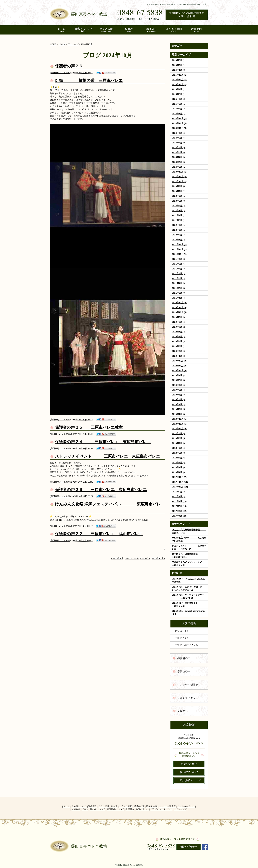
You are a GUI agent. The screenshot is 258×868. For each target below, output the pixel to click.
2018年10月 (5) (179, 429)
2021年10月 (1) (179, 254)
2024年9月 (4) (179, 133)
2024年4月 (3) (179, 157)
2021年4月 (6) (179, 283)
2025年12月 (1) (179, 75)
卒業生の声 (152, 806)
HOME (53, 44)
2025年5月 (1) (179, 104)
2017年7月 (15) (179, 501)
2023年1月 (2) (179, 211)
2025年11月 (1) (179, 80)
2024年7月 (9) (179, 143)
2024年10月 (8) (179, 128)
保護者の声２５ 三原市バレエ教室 (89, 427)
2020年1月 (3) (179, 356)
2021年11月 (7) (179, 249)
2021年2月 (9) (179, 293)
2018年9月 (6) (179, 434)
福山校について (97, 809)
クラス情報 (104, 806)
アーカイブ (184, 55)
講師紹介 (92, 806)
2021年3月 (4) (179, 288)
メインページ (131, 558)
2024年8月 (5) (179, 138)
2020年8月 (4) (179, 322)
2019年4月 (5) (179, 399)
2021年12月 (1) (179, 244)
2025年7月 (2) (179, 99)
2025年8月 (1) (179, 94)
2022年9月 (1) (179, 215)
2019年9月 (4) (179, 375)
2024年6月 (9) (179, 147)
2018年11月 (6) (179, 424)
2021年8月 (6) (179, 264)
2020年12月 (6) (179, 303)
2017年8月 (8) (179, 496)
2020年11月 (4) (179, 307)
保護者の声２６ (69, 66)
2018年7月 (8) (179, 443)
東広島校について (115, 809)
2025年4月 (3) (179, 109)
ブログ (62, 44)
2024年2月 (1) (179, 167)
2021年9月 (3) (179, 259)
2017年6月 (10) (179, 506)
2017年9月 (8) (179, 492)
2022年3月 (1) (179, 230)
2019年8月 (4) (179, 380)
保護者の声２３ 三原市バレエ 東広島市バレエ (101, 490)
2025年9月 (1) (179, 89)
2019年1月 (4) (179, 414)
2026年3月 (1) (179, 60)
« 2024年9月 (117, 558)
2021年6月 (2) (179, 273)
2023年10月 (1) (179, 181)
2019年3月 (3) (179, 404)
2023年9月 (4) (179, 186)
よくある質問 (126, 806)
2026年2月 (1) (179, 65)
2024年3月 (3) (179, 162)
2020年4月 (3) (179, 341)
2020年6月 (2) (179, 332)
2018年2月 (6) (179, 467)
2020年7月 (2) (179, 327)
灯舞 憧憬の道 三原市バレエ (89, 81)
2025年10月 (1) (179, 85)
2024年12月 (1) (179, 118)
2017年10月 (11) (180, 487)
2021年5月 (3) (179, 278)
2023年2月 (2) (179, 206)
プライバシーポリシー (161, 809)
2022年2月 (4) (179, 235)
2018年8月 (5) (179, 438)
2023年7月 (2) (179, 191)
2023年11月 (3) (179, 177)
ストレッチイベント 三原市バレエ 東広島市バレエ (108, 456)
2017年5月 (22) (179, 511)
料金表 (114, 806)
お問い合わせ (142, 809)
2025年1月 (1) (179, 114)
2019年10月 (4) (179, 370)
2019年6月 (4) (179, 390)
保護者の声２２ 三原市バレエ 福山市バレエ (99, 534)
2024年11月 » (159, 558)
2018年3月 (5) (179, 463)
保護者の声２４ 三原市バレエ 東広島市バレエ (103, 442)
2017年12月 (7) (179, 477)
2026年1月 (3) (179, 70)
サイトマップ (180, 809)
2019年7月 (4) (179, 385)
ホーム (67, 806)
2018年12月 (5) (179, 419)
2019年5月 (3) (179, 395)
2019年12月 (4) (179, 361)
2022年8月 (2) (179, 220)
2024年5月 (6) (179, 152)
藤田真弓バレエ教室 (60, 73)
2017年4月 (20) (179, 516)
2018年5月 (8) (179, 453)
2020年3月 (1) (179, 346)
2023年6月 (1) (179, 196)
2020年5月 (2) (179, 337)
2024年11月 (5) (179, 123)
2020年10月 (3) (179, 312)
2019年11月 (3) (179, 366)
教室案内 (130, 809)
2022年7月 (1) (179, 225)
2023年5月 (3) (179, 201)
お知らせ (76, 809)
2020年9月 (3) (179, 317)
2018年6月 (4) (179, 448)
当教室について (79, 806)
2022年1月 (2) (179, 240)
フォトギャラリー (186, 806)
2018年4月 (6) (179, 458)
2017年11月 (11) (180, 482)
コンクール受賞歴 (167, 806)
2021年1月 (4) (179, 298)
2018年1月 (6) (179, 472)
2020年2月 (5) (179, 351)
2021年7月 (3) (179, 269)
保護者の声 (139, 806)
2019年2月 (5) (179, 409)
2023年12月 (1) (179, 172)
